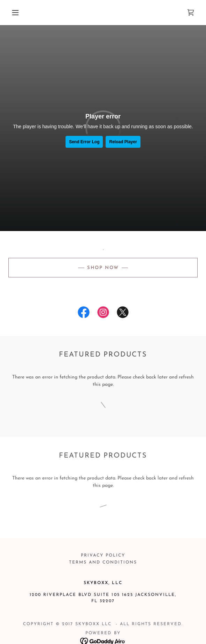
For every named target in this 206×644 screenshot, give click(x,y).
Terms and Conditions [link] (103, 562)
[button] (18, 13)
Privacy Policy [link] (103, 555)
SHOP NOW (103, 268)
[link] (191, 13)
